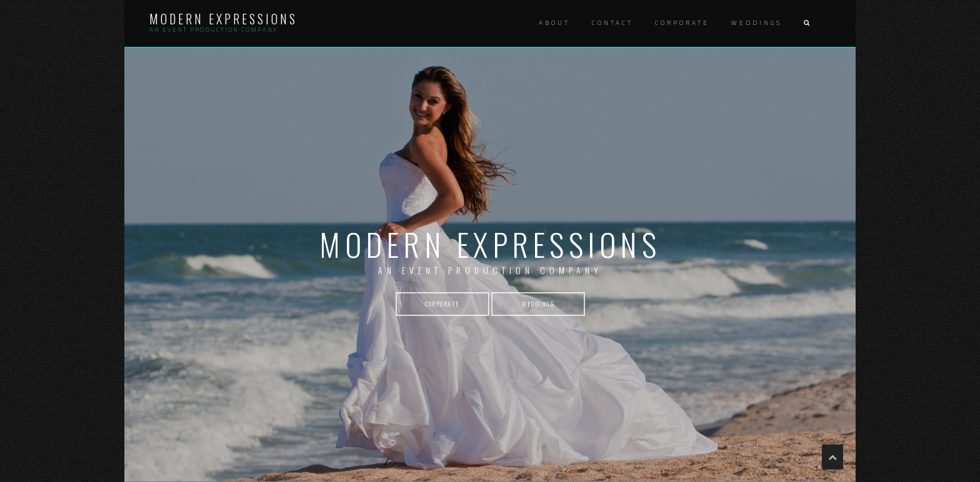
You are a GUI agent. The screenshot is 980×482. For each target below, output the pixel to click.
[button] (806, 23)
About (554, 23)
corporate (442, 304)
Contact (612, 23)
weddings (538, 304)
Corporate (682, 23)
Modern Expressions (223, 19)
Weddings (757, 23)
